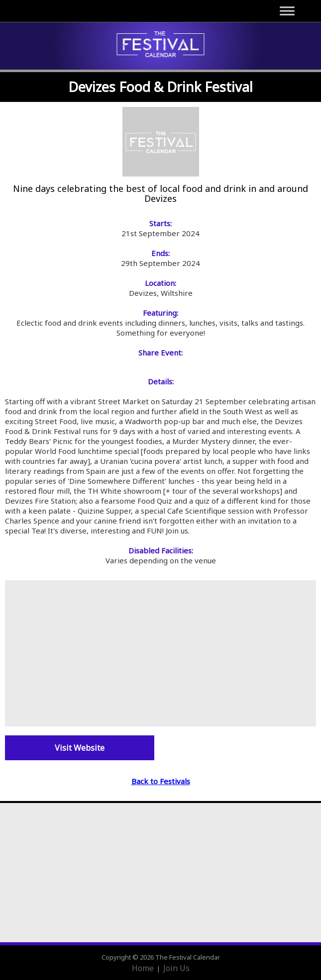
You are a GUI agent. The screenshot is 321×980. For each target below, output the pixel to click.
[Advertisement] (161, 652)
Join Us (176, 968)
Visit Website (80, 748)
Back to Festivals (161, 781)
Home (143, 968)
